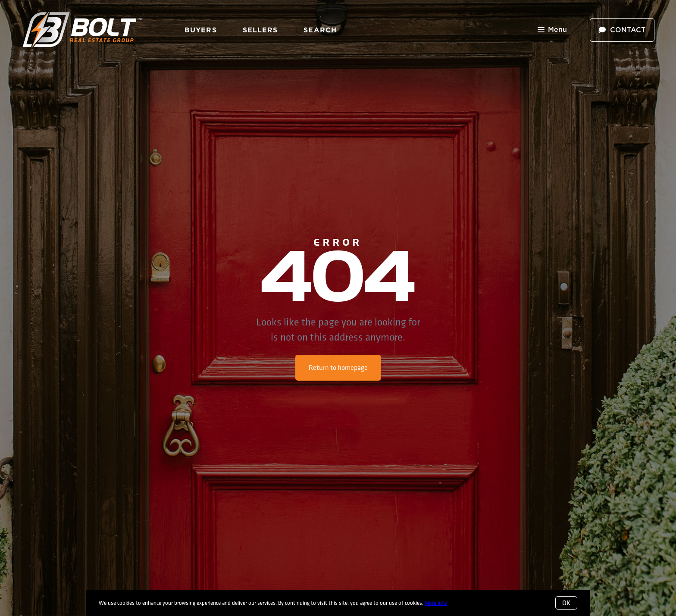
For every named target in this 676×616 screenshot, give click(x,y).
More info (436, 603)
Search (320, 30)
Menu (552, 30)
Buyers (201, 30)
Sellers (260, 30)
